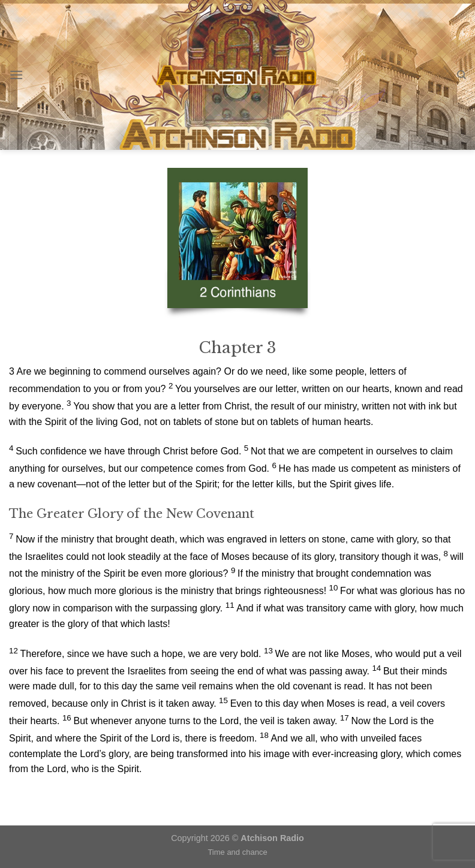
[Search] (462, 75)
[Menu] (16, 75)
